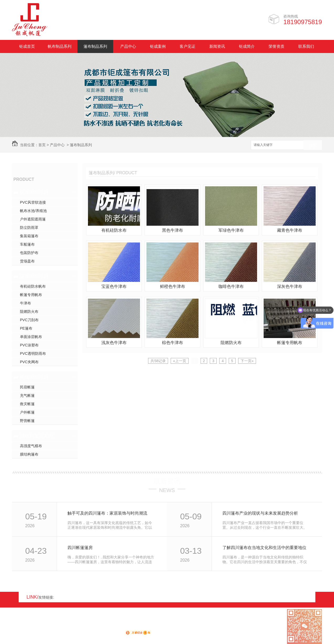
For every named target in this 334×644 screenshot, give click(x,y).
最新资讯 (167, 481)
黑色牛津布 (173, 230)
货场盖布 (27, 261)
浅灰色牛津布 (114, 343)
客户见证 (187, 46)
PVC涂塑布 (29, 345)
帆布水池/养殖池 (33, 211)
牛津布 (25, 303)
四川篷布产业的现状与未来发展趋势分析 (260, 513)
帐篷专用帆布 (31, 295)
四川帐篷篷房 (80, 548)
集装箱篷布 (29, 236)
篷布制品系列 (95, 46)
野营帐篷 (27, 421)
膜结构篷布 (29, 454)
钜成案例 (158, 46)
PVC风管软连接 (33, 202)
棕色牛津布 (173, 343)
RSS (33, 627)
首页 (42, 145)
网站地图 (19, 627)
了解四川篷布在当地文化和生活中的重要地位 (264, 548)
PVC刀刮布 (29, 320)
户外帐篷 (27, 412)
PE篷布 (26, 328)
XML (44, 627)
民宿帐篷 (27, 387)
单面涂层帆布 (31, 337)
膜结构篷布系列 (36, 436)
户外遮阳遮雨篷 (33, 219)
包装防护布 (29, 253)
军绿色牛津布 (231, 230)
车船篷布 (27, 244)
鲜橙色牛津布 (173, 286)
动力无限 (116, 634)
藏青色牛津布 (290, 230)
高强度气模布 (31, 446)
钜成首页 (27, 46)
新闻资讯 (217, 46)
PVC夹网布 (29, 362)
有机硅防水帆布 (33, 286)
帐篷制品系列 (34, 377)
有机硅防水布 (114, 230)
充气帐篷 (27, 395)
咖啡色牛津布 (231, 286)
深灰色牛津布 (290, 286)
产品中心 (128, 46)
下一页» (247, 361)
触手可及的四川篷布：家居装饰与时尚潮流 (107, 513)
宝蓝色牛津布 (114, 286)
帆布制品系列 (60, 46)
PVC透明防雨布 (33, 353)
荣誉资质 (276, 46)
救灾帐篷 (27, 404)
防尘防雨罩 (29, 228)
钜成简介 (247, 46)
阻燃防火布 (29, 312)
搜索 (313, 145)
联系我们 (306, 46)
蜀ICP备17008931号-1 (83, 627)
